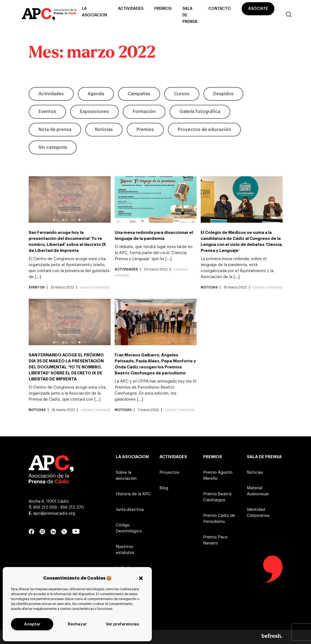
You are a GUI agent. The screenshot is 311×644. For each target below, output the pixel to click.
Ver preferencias (122, 624)
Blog (164, 488)
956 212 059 (45, 507)
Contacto (220, 9)
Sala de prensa (190, 15)
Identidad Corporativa (258, 513)
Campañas (139, 94)
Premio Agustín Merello (218, 475)
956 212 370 (72, 507)
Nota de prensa (55, 130)
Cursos (182, 94)
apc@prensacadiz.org (54, 513)
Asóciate (258, 9)
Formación (144, 112)
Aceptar (32, 624)
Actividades (131, 9)
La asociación (94, 12)
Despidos (223, 94)
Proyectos (169, 472)
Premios (163, 9)
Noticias (104, 130)
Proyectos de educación (204, 130)
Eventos (47, 112)
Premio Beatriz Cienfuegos (217, 497)
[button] (141, 578)
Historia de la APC (133, 494)
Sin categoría (53, 147)
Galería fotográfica (200, 112)
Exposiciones (94, 112)
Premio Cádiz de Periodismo (219, 519)
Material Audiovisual (258, 491)
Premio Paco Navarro (215, 540)
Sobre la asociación (126, 475)
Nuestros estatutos (125, 550)
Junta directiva (130, 510)
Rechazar (77, 624)
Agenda (96, 94)
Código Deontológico (129, 528)
